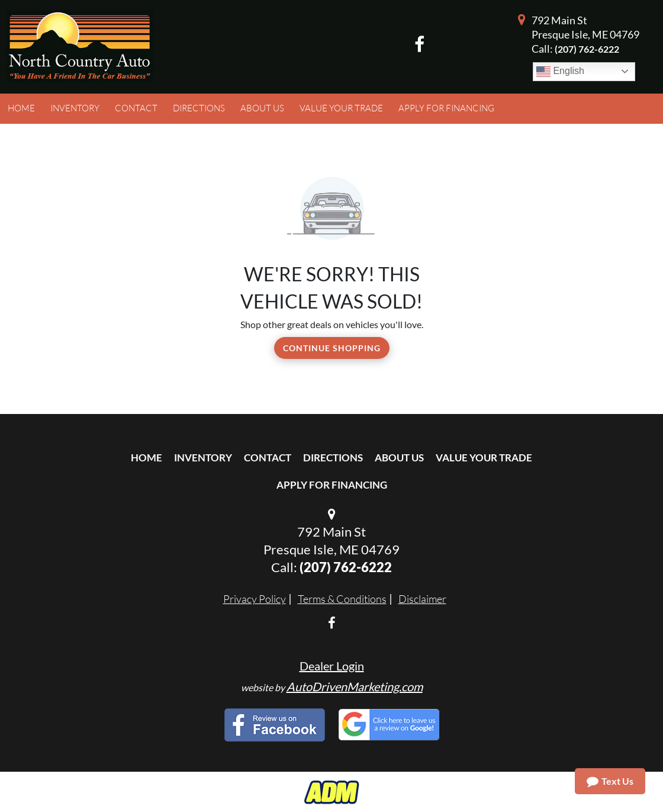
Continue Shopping (332, 348)
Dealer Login (332, 666)
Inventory (203, 458)
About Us (399, 458)
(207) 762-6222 (587, 49)
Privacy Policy (255, 599)
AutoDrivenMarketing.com (355, 686)
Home (147, 458)
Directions (333, 458)
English (560, 72)
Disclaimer (422, 599)
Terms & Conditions (342, 599)
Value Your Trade (484, 458)
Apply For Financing (332, 485)
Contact (268, 458)
